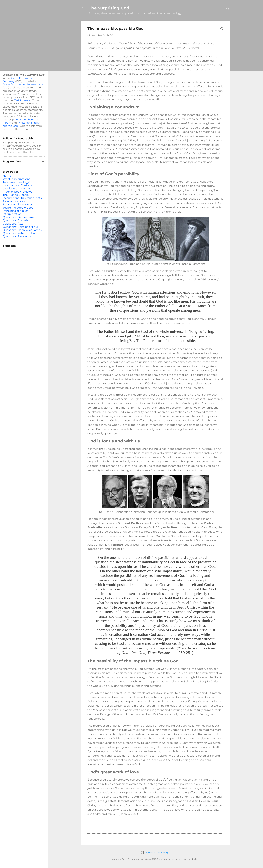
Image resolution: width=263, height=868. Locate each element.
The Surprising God (109, 8)
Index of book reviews (17, 192)
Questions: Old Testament (20, 217)
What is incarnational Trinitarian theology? (17, 181)
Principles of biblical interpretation (16, 212)
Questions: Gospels (15, 220)
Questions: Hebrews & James (22, 230)
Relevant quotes (14, 201)
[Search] (228, 9)
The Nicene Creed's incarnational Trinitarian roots (22, 196)
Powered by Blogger (155, 852)
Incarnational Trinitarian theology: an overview (19, 187)
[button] (221, 29)
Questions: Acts (13, 224)
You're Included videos (18, 208)
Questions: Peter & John (19, 233)
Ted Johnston (23, 100)
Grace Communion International (23, 84)
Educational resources (18, 204)
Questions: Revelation (17, 236)
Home (7, 176)
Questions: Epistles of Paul (20, 227)
